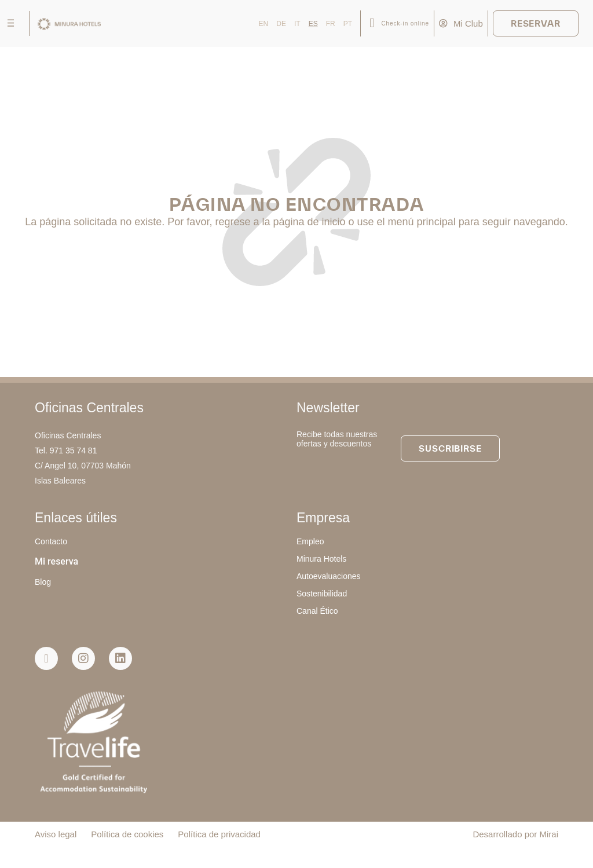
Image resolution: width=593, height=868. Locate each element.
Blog (43, 582)
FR (331, 24)
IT (297, 24)
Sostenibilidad (322, 594)
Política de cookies (127, 834)
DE (281, 24)
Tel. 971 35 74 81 (66, 451)
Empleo (310, 541)
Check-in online (405, 23)
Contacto (51, 541)
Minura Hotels (321, 559)
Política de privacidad (219, 834)
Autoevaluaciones (329, 576)
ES (313, 24)
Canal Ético (317, 611)
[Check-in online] (372, 23)
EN (264, 24)
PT (348, 24)
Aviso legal (56, 834)
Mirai (549, 834)
